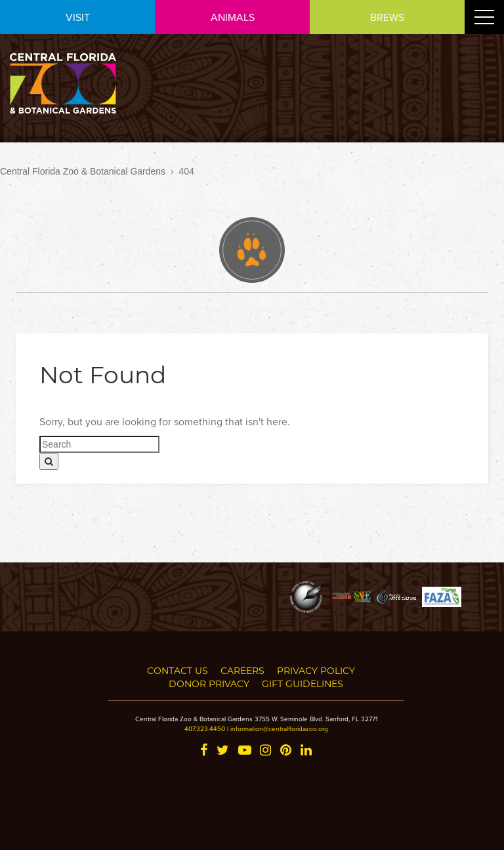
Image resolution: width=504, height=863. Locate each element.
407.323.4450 (205, 728)
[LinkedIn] (306, 751)
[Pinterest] (286, 751)
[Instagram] (265, 751)
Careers (242, 670)
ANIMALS (233, 17)
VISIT (78, 17)
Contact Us (178, 670)
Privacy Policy (316, 670)
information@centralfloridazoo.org (279, 728)
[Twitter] (223, 751)
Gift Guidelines (303, 684)
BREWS (387, 17)
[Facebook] (204, 751)
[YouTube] (245, 751)
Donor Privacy (209, 684)
